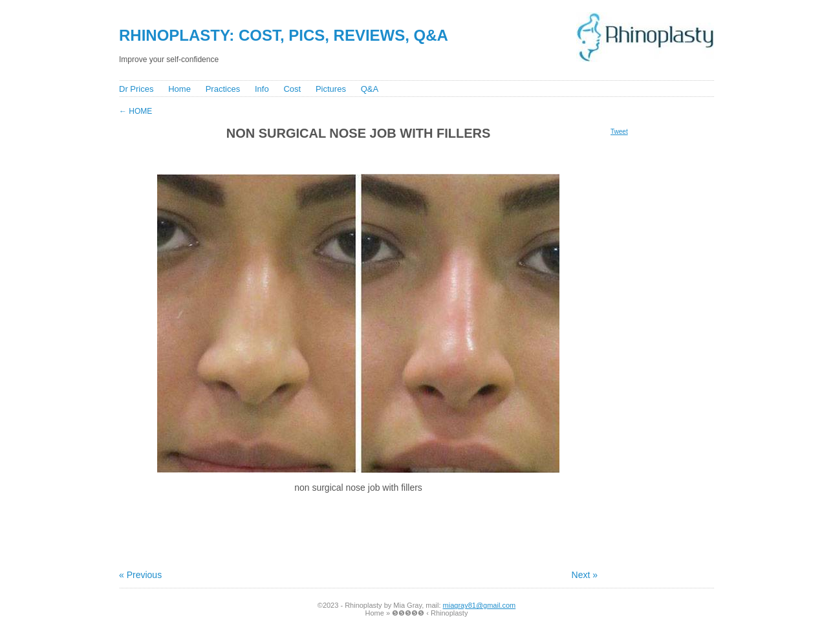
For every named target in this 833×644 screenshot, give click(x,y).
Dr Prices (136, 89)
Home (179, 89)
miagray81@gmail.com (480, 605)
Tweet (619, 132)
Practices (223, 89)
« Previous (140, 575)
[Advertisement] (351, 156)
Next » (585, 575)
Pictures (331, 89)
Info (262, 89)
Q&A (370, 89)
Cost (292, 89)
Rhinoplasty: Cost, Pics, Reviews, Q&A (284, 35)
